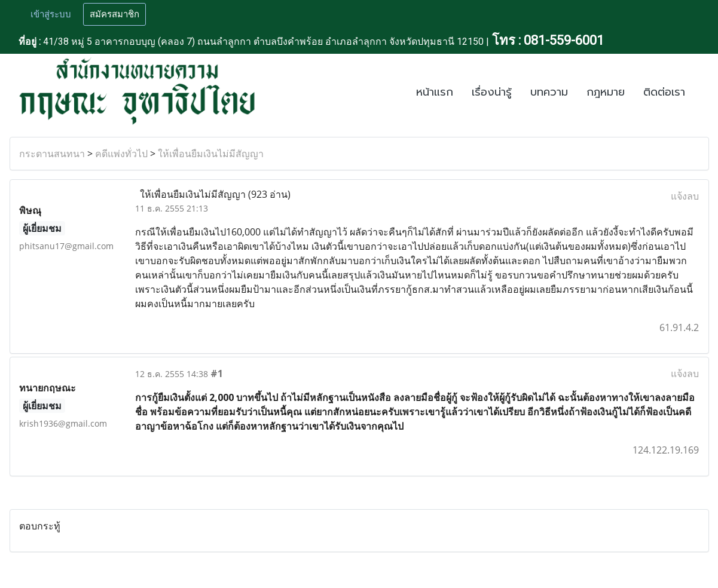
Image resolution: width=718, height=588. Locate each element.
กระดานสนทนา (52, 154)
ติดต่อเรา (664, 92)
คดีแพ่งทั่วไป (121, 154)
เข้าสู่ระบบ (51, 14)
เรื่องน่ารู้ (492, 92)
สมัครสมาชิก (114, 14)
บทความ (549, 92)
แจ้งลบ (685, 196)
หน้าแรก (435, 92)
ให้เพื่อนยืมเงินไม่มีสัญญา (211, 154)
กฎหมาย (606, 92)
